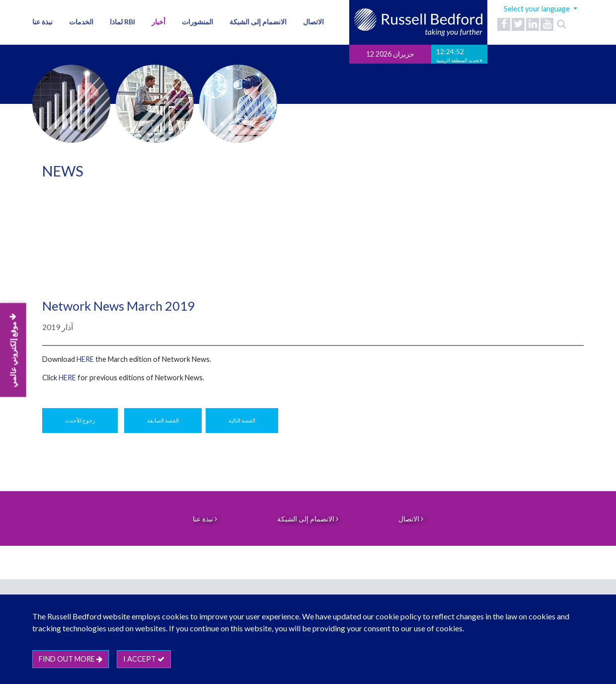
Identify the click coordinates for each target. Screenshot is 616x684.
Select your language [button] (538, 9)
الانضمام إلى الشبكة (258, 22)
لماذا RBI (122, 22)
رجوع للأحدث (80, 420)
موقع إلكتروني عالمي (13, 350)
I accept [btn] (144, 659)
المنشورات (197, 22)
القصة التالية (242, 420)
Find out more (71, 659)
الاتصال (313, 22)
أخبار (158, 22)
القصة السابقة (163, 420)
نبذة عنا (42, 22)
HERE (67, 378)
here (85, 359)
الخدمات (81, 22)
